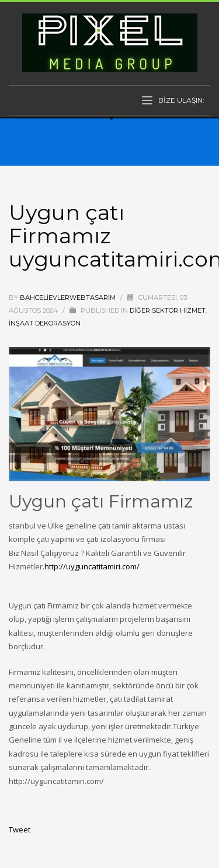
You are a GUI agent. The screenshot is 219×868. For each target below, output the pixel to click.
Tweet (20, 829)
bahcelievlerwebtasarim (69, 297)
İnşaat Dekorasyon (45, 323)
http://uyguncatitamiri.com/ (92, 566)
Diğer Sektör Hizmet (168, 310)
